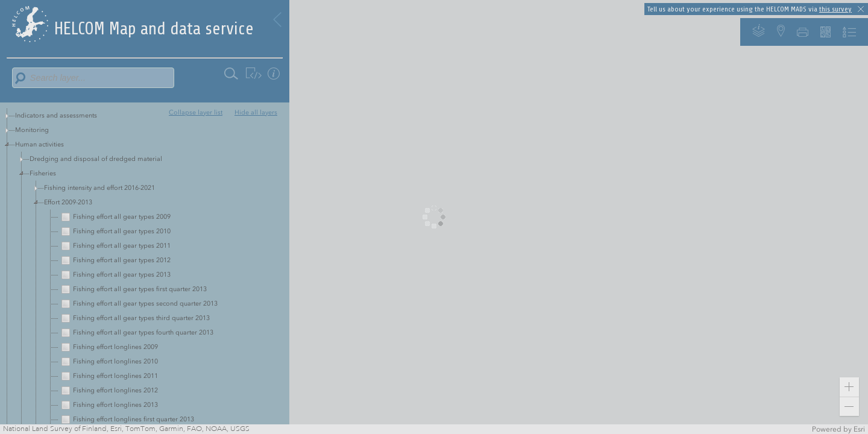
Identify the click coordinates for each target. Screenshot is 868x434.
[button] (849, 387)
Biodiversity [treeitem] (33, 188)
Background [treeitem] (33, 217)
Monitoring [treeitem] (32, 130)
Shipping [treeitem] (29, 202)
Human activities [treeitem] (39, 144)
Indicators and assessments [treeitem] (56, 115)
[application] (434, 217)
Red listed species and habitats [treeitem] (61, 173)
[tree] (145, 166)
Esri (859, 429)
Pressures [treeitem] (29, 159)
